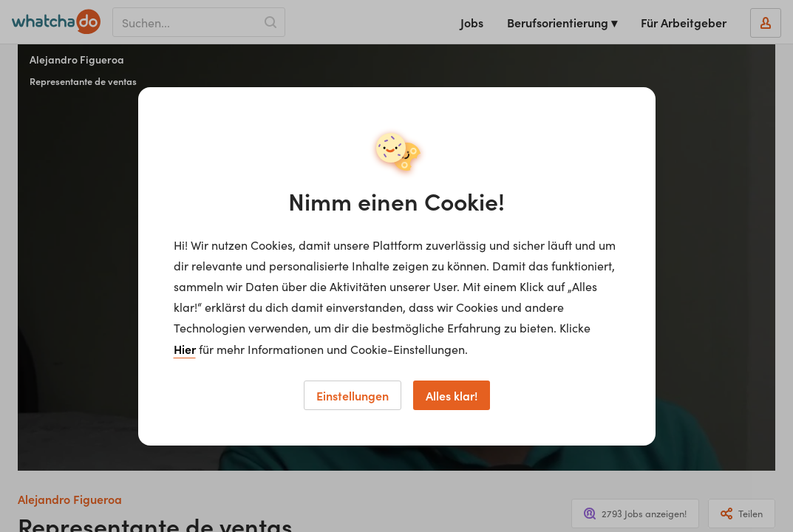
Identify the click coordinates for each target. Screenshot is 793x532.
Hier (185, 349)
